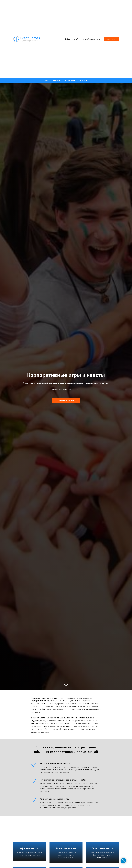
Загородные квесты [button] (103, 850)
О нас (47, 80)
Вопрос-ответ (70, 80)
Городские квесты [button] (66, 850)
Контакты (84, 80)
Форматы (57, 80)
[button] (111, 39)
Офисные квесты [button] (29, 851)
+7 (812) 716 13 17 (71, 39)
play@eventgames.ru (92, 39)
